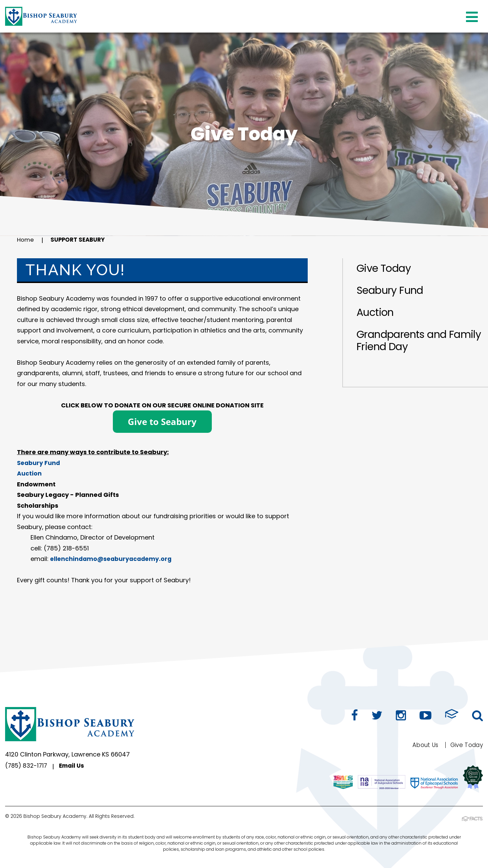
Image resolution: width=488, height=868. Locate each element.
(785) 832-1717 (27, 766)
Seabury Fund (390, 290)
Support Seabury (81, 240)
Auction (375, 312)
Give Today (384, 268)
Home (26, 240)
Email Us (75, 766)
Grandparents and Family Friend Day (419, 341)
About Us (422, 745)
